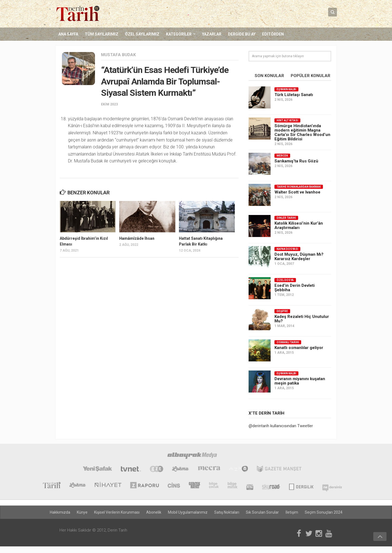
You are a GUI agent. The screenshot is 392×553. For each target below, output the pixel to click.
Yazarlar (212, 34)
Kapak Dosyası (287, 249)
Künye (82, 512)
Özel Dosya (285, 280)
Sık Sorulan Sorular (262, 512)
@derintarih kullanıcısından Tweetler (281, 426)
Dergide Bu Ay (242, 34)
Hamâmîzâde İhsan (137, 238)
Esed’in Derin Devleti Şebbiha (295, 288)
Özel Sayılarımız (142, 34)
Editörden (273, 34)
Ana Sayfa (68, 34)
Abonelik (154, 512)
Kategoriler (179, 34)
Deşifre (282, 311)
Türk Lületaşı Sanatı (294, 95)
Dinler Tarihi (286, 218)
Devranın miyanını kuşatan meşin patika (300, 381)
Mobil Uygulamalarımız (188, 512)
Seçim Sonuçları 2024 (324, 512)
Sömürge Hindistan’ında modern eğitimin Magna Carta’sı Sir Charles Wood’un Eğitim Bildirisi (302, 132)
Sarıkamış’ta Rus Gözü (296, 161)
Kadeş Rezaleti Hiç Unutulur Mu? (302, 319)
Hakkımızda (60, 512)
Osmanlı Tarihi (288, 342)
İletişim (292, 512)
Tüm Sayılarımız (102, 34)
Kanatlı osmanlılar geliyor (299, 348)
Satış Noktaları (227, 512)
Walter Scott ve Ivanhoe (297, 192)
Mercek (282, 156)
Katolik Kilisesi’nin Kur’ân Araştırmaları (299, 225)
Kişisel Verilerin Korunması (117, 512)
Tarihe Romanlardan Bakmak (299, 187)
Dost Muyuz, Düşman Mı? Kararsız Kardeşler (299, 257)
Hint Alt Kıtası (287, 120)
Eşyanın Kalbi (286, 89)
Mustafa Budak (118, 55)
